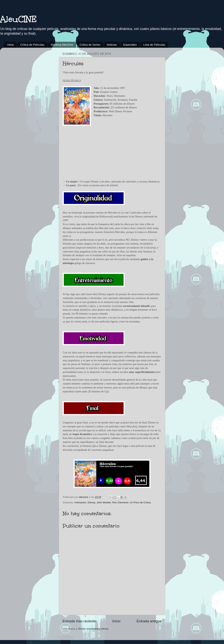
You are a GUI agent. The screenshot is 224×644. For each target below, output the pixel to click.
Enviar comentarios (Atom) (94, 629)
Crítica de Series (90, 45)
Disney (91, 502)
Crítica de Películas (32, 45)
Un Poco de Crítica (140, 502)
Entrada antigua (149, 621)
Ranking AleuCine (62, 45)
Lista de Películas (154, 45)
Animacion (80, 502)
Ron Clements (120, 502)
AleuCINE (18, 19)
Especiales (130, 45)
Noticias (112, 45)
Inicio (11, 45)
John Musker (104, 502)
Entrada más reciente (79, 621)
